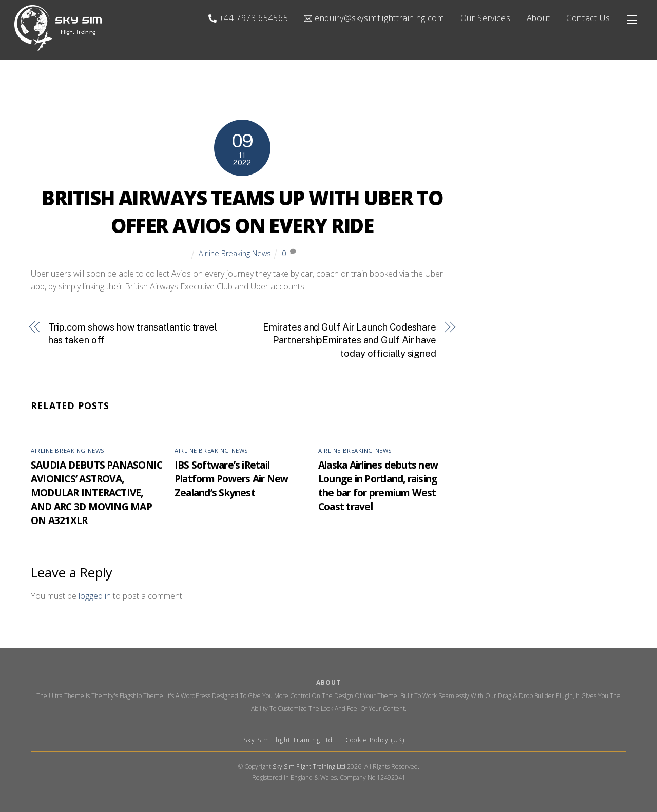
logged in (95, 596)
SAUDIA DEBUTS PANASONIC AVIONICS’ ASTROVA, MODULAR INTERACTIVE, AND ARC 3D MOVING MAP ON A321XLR (96, 493)
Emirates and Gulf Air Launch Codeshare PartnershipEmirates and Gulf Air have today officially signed (350, 340)
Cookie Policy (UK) (375, 740)
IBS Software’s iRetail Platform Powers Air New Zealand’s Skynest (231, 479)
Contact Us (588, 18)
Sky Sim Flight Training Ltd (289, 740)
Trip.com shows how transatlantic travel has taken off (133, 334)
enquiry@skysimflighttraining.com (374, 18)
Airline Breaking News (235, 253)
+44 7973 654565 (248, 18)
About (538, 18)
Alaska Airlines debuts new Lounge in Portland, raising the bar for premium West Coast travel (378, 486)
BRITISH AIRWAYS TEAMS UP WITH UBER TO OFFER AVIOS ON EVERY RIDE (242, 212)
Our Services (486, 18)
